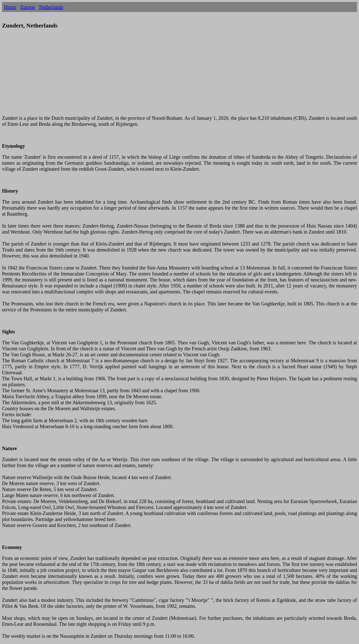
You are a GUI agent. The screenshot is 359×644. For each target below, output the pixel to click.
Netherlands (51, 7)
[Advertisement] (152, 75)
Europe (28, 7)
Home (10, 7)
